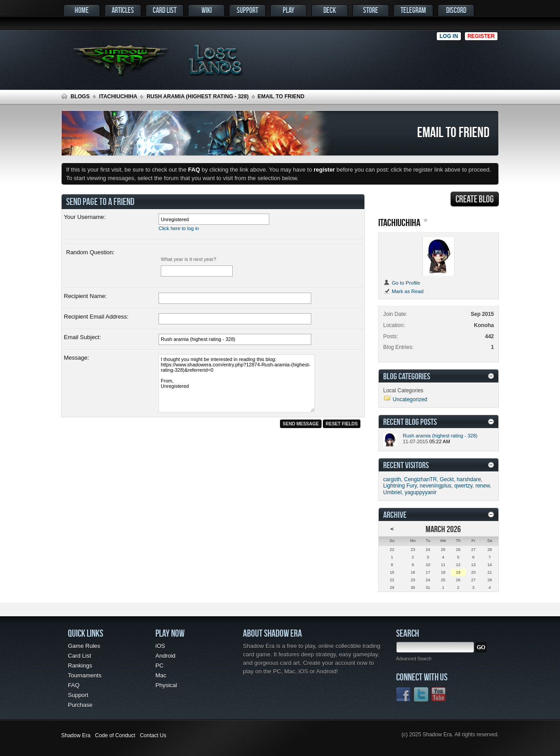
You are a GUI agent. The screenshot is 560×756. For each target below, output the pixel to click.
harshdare (469, 479)
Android (165, 656)
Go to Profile (402, 283)
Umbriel (392, 492)
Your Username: (85, 217)
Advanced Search (414, 659)
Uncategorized (410, 399)
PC (159, 666)
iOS (160, 646)
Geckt (447, 479)
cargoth (392, 479)
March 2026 (443, 529)
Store (371, 10)
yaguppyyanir (420, 492)
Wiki (207, 10)
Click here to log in (179, 228)
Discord (456, 10)
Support (247, 10)
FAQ (74, 685)
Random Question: (90, 252)
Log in (449, 36)
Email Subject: (82, 337)
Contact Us (153, 735)
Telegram (413, 10)
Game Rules (84, 646)
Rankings (80, 666)
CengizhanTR (420, 479)
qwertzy (463, 486)
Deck (330, 10)
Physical (166, 685)
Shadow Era (76, 735)
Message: (76, 358)
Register (481, 36)
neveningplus (436, 486)
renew (482, 486)
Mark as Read (403, 291)
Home (82, 10)
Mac (161, 675)
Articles (123, 10)
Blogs (80, 97)
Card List (165, 10)
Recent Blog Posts (410, 422)
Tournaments (85, 675)
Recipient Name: (85, 296)
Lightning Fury (400, 486)
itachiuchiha (118, 97)
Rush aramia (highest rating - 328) (197, 97)
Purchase (80, 705)
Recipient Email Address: (96, 317)
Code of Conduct (115, 735)
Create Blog (475, 199)
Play (288, 10)
